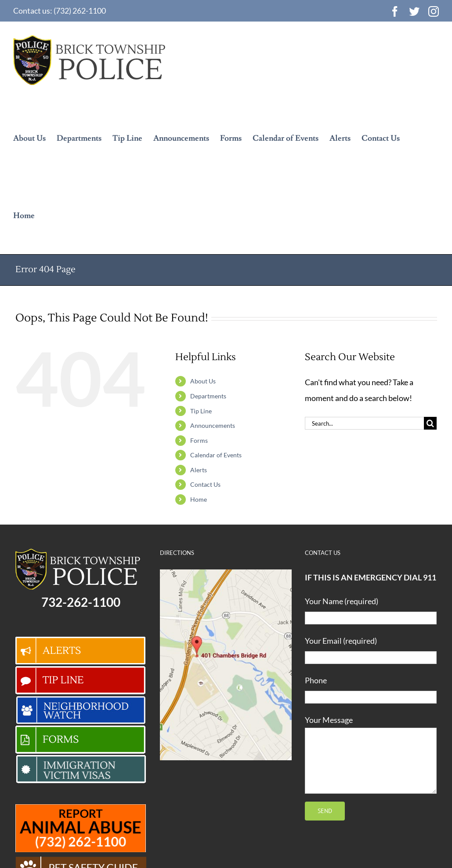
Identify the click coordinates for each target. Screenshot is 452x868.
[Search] (430, 423)
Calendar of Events (216, 455)
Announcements (213, 425)
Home (199, 499)
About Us (203, 381)
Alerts (199, 470)
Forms (199, 440)
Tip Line (201, 411)
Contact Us (205, 484)
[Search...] (364, 423)
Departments (208, 396)
